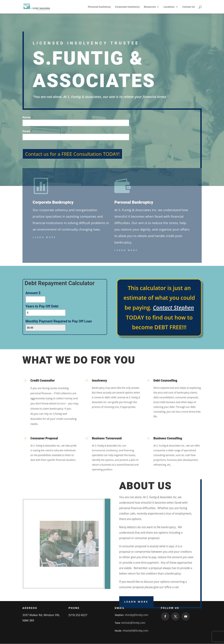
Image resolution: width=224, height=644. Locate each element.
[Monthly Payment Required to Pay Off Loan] (46, 328)
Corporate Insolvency (127, 7)
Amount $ (33, 293)
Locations (169, 7)
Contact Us (188, 7)
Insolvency (99, 381)
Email (27, 131)
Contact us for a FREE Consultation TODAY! (72, 154)
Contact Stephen (173, 308)
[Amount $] (36, 299)
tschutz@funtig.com (133, 623)
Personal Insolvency (99, 7)
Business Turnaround (107, 438)
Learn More (44, 237)
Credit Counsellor (43, 381)
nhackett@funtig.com (136, 631)
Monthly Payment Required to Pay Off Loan (59, 321)
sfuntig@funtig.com (137, 615)
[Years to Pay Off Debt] (46, 313)
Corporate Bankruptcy (53, 202)
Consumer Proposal (44, 438)
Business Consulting (168, 438)
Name (28, 117)
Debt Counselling (165, 381)
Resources (150, 7)
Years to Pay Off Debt (42, 306)
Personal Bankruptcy (134, 202)
